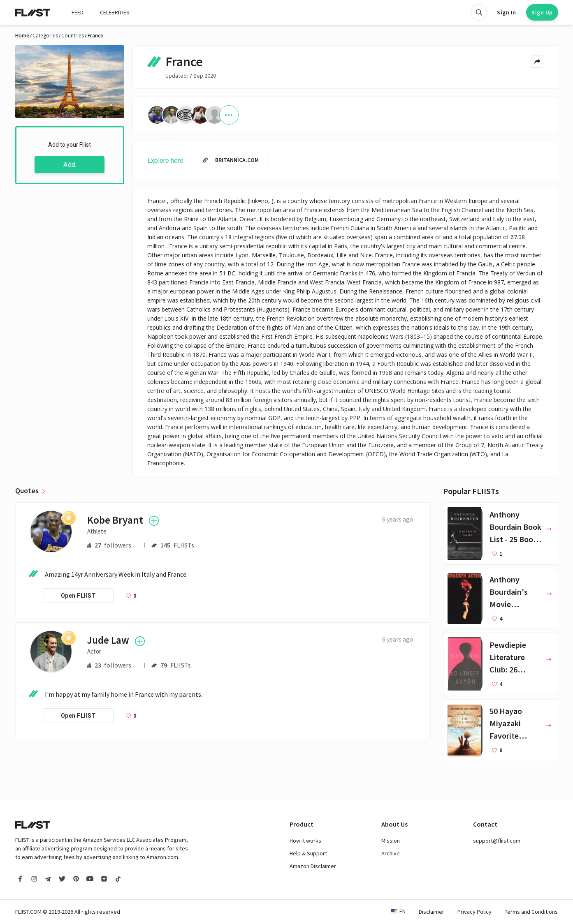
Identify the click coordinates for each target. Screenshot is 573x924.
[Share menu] (537, 62)
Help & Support (308, 853)
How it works (305, 841)
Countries (73, 36)
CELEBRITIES (115, 12)
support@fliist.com (497, 841)
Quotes (27, 491)
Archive (391, 853)
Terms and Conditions (531, 912)
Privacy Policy (474, 912)
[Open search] (479, 12)
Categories (45, 36)
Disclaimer (431, 912)
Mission (391, 841)
